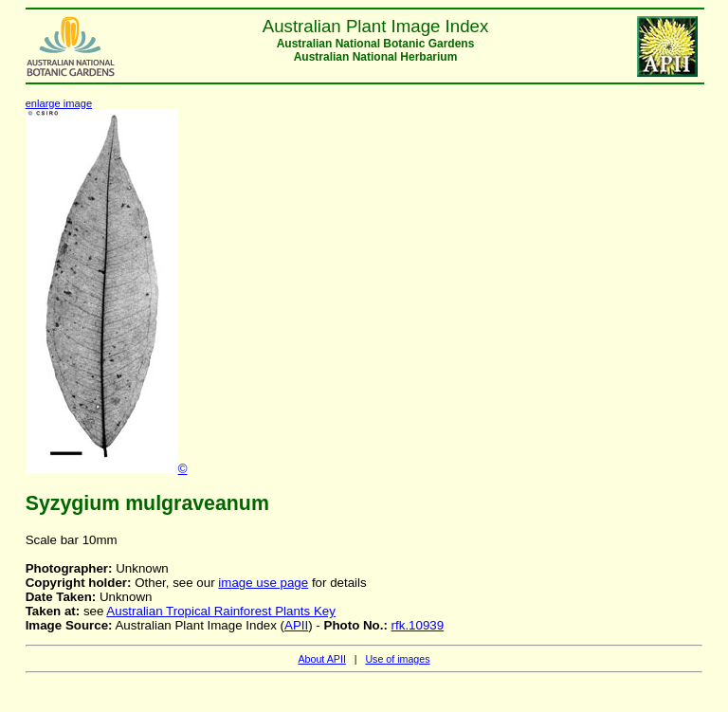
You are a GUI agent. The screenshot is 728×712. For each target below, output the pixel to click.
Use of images (397, 659)
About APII (321, 659)
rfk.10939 (418, 625)
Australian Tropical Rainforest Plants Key (221, 611)
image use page (263, 583)
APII (296, 625)
